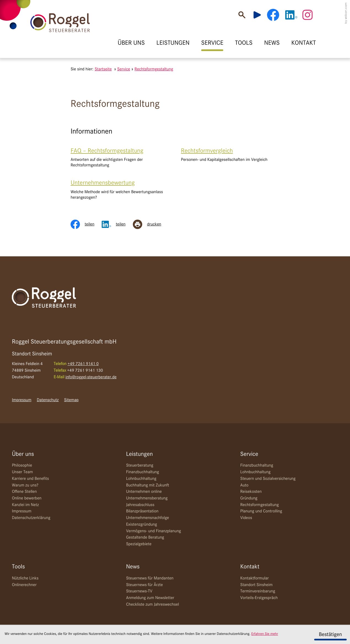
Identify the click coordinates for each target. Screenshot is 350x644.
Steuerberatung (140, 465)
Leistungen (139, 454)
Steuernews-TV (139, 591)
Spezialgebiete (139, 544)
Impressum (22, 400)
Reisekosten (251, 492)
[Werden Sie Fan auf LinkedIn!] (291, 15)
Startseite (103, 69)
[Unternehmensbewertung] (120, 190)
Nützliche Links (25, 578)
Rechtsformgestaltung (260, 505)
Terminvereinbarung (258, 591)
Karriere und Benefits (30, 479)
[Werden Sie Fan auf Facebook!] (273, 15)
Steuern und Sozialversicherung (268, 479)
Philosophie (22, 465)
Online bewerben (27, 498)
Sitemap (71, 400)
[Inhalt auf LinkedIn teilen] (117, 224)
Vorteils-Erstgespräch (259, 598)
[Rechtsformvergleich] (230, 155)
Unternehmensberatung (147, 498)
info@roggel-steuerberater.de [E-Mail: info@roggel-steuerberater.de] (91, 377)
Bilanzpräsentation (142, 511)
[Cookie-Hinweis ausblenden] (330, 635)
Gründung (249, 498)
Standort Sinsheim (256, 585)
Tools (18, 567)
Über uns (23, 454)
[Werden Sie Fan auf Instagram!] (308, 15)
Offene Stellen (24, 492)
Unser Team (22, 472)
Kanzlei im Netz (25, 505)
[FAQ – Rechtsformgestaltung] (120, 158)
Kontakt (250, 567)
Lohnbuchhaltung (141, 479)
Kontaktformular (255, 578)
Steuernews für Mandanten (150, 578)
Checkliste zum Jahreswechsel (152, 605)
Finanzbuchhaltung (142, 472)
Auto (244, 485)
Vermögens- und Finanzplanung (153, 531)
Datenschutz (48, 400)
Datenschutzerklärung (31, 518)
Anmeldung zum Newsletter (150, 598)
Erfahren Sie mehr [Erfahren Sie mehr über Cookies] (265, 634)
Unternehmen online (144, 492)
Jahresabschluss (140, 505)
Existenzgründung (141, 525)
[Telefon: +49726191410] (83, 364)
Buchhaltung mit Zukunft (147, 485)
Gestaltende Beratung (145, 537)
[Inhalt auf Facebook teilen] (86, 224)
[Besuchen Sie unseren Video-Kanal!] (260, 15)
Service (249, 454)
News (133, 567)
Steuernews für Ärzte (144, 585)
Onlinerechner (24, 585)
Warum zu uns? (25, 485)
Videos (246, 518)
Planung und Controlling (261, 511)
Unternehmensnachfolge (147, 518)
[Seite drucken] (151, 224)
